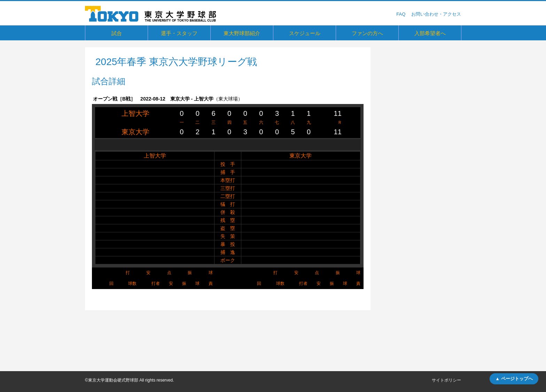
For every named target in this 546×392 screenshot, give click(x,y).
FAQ (401, 14)
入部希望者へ (430, 33)
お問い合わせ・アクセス (436, 14)
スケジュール (305, 33)
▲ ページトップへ (514, 379)
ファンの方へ (367, 33)
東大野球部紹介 (242, 33)
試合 (117, 33)
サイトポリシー (446, 380)
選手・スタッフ (179, 33)
